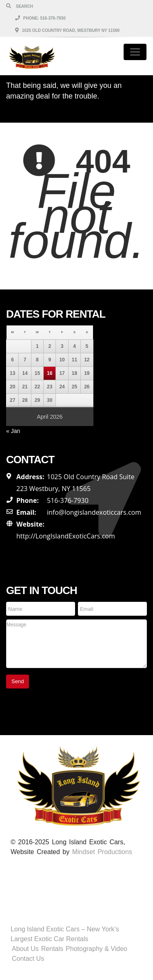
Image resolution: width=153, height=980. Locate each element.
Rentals (52, 949)
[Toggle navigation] (135, 52)
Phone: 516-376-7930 (40, 18)
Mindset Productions (102, 852)
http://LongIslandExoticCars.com (66, 536)
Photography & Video (96, 949)
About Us (25, 949)
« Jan (13, 431)
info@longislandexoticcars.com (94, 512)
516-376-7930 (68, 500)
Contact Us (28, 959)
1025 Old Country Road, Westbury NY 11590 (67, 30)
